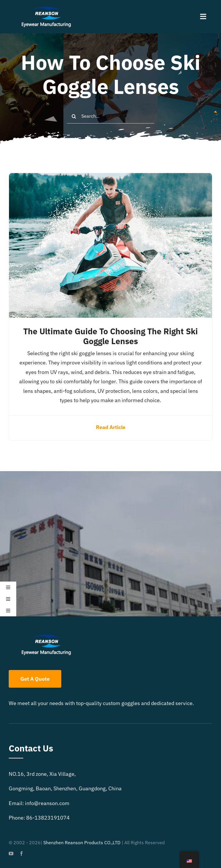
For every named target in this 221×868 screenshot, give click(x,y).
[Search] (74, 116)
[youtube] (11, 854)
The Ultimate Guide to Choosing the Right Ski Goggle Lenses (110, 336)
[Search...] (110, 116)
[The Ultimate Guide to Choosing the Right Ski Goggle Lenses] (110, 178)
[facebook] (21, 854)
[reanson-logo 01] (45, 8)
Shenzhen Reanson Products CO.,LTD (82, 842)
